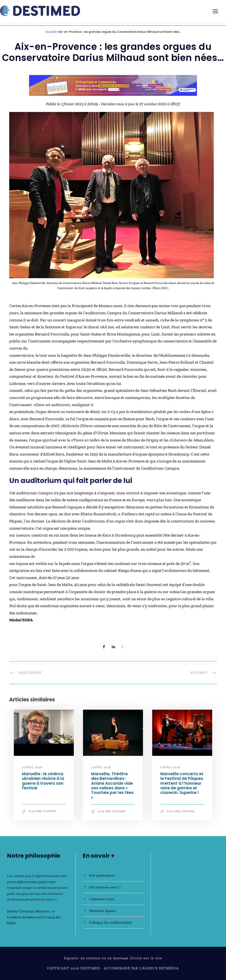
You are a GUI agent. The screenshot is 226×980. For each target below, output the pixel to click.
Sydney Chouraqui (21, 911)
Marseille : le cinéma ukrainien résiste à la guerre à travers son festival (43, 781)
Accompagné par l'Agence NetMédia (141, 968)
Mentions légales (103, 911)
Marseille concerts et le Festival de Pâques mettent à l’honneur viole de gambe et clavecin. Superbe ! (182, 783)
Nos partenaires (102, 875)
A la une (35, 811)
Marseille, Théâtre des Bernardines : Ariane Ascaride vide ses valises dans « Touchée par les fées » (112, 786)
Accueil (51, 32)
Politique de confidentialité (110, 922)
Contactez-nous (101, 899)
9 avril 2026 (32, 767)
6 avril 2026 (170, 767)
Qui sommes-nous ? (105, 887)
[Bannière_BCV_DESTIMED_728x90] (113, 85)
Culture (50, 811)
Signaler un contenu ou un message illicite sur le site (113, 958)
